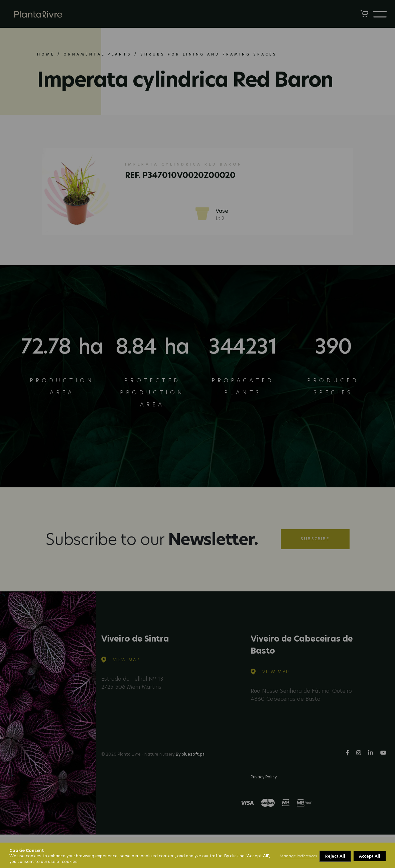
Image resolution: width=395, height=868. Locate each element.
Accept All (370, 856)
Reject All (335, 856)
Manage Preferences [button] (298, 856)
